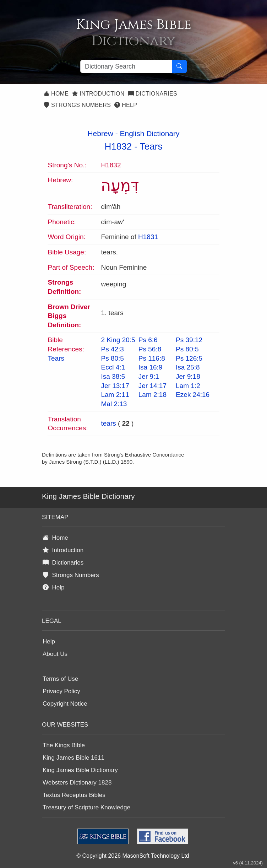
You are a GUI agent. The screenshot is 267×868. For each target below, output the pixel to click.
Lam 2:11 (115, 395)
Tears (151, 146)
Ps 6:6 (148, 340)
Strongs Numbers (77, 105)
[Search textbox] (126, 66)
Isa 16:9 (151, 367)
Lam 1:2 (188, 386)
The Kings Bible (64, 745)
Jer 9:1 (149, 376)
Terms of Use (60, 679)
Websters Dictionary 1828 (77, 783)
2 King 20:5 (118, 340)
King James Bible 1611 (73, 758)
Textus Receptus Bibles (74, 795)
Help (126, 105)
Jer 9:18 (188, 376)
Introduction (98, 94)
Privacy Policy (61, 691)
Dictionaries (153, 94)
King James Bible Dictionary (80, 770)
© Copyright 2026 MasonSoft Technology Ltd (133, 856)
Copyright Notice (65, 704)
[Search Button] (179, 66)
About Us (55, 654)
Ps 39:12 (189, 340)
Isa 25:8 (188, 367)
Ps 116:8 (152, 358)
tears (108, 423)
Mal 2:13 (114, 404)
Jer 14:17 (152, 386)
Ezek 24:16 (193, 395)
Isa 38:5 (113, 376)
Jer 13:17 (115, 386)
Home (56, 94)
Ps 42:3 (112, 349)
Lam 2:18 (152, 395)
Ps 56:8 (150, 349)
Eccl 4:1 (113, 367)
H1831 (148, 237)
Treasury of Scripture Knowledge (86, 807)
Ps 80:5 (187, 349)
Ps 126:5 (189, 358)
